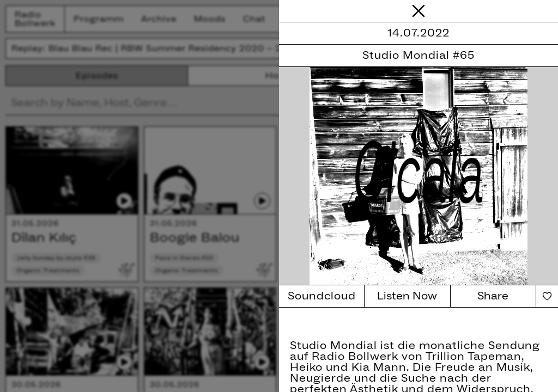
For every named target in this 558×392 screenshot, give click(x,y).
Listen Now (407, 296)
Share (493, 296)
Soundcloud (322, 296)
